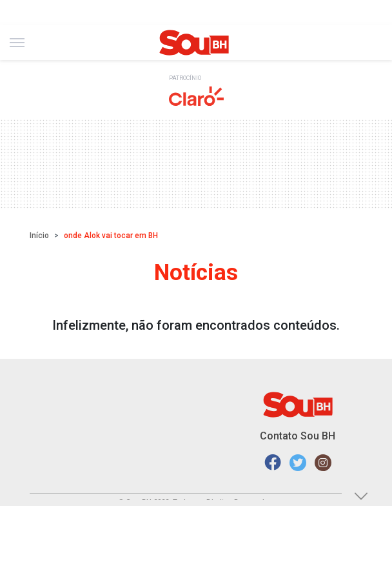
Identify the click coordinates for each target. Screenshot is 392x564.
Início (39, 236)
